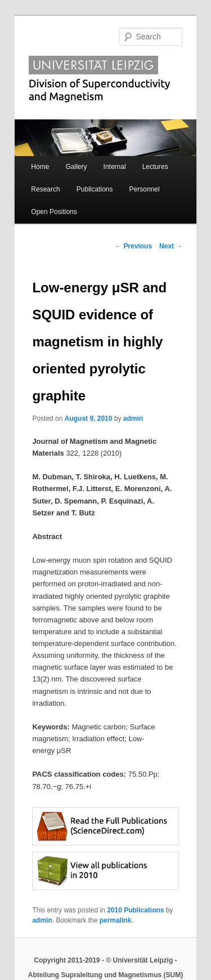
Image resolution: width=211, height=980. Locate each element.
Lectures (155, 167)
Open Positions (54, 212)
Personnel (145, 189)
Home (40, 167)
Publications (95, 189)
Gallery (76, 167)
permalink (116, 920)
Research (45, 189)
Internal (115, 167)
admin (133, 418)
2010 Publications (135, 910)
